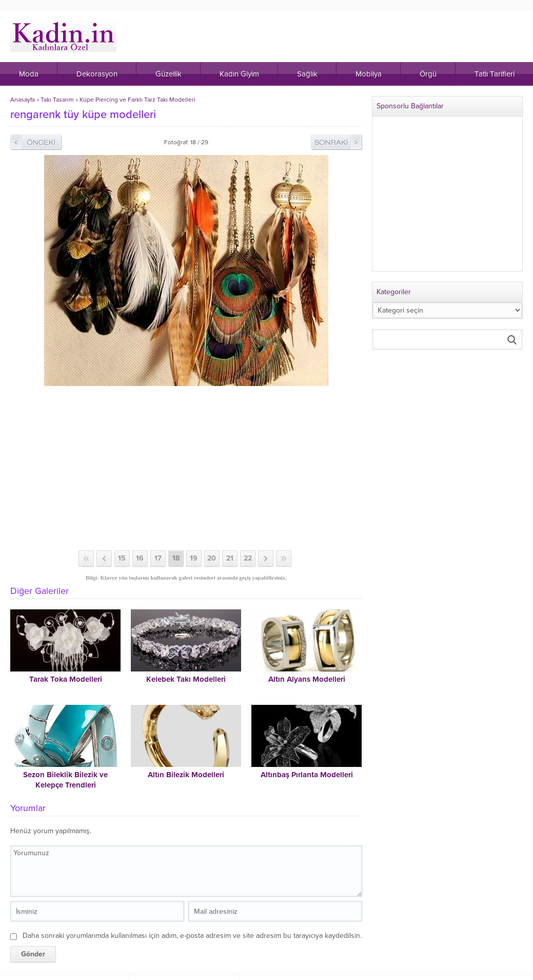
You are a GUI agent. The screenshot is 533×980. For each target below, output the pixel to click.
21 (230, 558)
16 (140, 558)
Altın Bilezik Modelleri (186, 775)
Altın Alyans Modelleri (307, 679)
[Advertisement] (187, 468)
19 (194, 558)
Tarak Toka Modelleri (66, 679)
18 (176, 558)
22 (248, 558)
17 (158, 558)
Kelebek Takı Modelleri (186, 679)
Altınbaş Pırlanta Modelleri (307, 775)
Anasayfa (23, 100)
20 (212, 558)
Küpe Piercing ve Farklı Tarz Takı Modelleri (137, 100)
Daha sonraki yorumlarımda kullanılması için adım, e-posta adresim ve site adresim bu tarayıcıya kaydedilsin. (192, 936)
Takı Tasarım (57, 100)
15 (122, 558)
